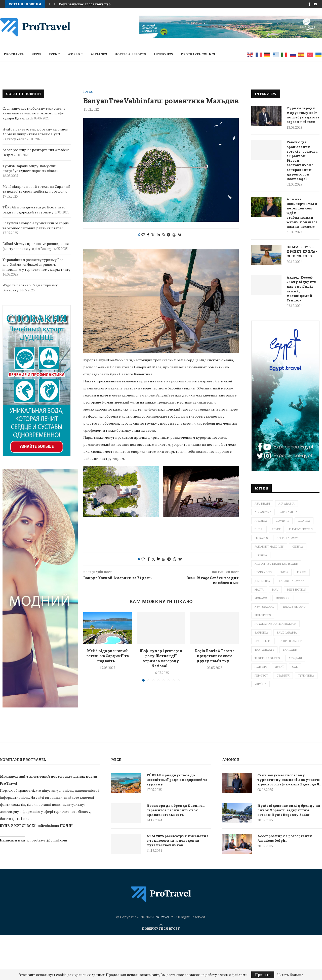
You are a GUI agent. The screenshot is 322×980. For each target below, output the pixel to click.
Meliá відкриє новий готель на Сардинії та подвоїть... (108, 606)
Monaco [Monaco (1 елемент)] (261, 598)
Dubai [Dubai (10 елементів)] (259, 529)
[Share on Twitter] (153, 235)
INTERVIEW (164, 54)
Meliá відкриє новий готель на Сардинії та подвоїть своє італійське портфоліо (36, 189)
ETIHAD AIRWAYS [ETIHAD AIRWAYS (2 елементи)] (288, 538)
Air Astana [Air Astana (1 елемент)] (263, 512)
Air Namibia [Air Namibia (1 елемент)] (289, 512)
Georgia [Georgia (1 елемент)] (261, 555)
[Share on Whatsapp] (163, 235)
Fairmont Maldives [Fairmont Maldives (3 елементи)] (269, 547)
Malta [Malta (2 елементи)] (259, 590)
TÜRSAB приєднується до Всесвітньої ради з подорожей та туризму (35, 210)
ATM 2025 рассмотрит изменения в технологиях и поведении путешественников (177, 840)
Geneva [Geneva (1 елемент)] (298, 547)
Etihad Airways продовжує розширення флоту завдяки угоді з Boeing (36, 246)
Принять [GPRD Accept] (263, 975)
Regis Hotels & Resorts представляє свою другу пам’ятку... (215, 606)
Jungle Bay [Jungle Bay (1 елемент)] (263, 581)
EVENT (54, 54)
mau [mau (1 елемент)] (275, 590)
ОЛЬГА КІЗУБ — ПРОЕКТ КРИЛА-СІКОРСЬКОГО (302, 251)
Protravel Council (199, 54)
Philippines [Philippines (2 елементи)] (263, 615)
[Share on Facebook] (148, 235)
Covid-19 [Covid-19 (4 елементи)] (283, 521)
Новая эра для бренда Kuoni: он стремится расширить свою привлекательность (176, 810)
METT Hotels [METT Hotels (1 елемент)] (296, 590)
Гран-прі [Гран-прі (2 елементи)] (261, 667)
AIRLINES (99, 54)
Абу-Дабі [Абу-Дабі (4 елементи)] (295, 658)
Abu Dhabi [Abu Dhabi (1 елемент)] (262, 504)
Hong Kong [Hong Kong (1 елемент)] (263, 572)
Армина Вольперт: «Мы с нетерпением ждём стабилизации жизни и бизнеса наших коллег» (302, 213)
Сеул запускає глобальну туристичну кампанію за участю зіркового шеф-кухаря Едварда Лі (34, 113)
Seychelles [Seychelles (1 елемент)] (263, 641)
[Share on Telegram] (169, 235)
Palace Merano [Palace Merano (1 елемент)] (294, 607)
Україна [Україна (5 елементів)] (260, 684)
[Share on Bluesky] (180, 235)
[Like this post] (143, 235)
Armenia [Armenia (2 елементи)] (261, 521)
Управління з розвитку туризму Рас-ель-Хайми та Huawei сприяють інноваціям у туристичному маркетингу (36, 264)
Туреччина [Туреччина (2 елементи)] (306, 676)
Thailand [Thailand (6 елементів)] (290, 650)
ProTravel (14, 54)
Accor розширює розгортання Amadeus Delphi (285, 838)
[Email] (315, 4)
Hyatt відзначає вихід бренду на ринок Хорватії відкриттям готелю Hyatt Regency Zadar (35, 134)
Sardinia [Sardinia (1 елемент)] (261, 633)
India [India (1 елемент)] (284, 572)
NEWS (36, 54)
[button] (49, 4)
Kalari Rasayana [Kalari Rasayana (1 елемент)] (292, 581)
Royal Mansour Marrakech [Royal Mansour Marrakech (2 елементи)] (275, 624)
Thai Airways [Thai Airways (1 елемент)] (264, 650)
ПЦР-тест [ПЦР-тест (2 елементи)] (261, 676)
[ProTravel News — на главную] (161, 917)
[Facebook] (309, 4)
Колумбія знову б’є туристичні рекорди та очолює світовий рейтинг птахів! (36, 225)
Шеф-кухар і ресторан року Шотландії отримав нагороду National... (161, 608)
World (74, 54)
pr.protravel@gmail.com (47, 840)
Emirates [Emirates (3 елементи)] (261, 538)
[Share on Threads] (174, 235)
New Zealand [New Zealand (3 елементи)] (265, 607)
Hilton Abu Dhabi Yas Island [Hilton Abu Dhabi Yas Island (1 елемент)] (276, 564)
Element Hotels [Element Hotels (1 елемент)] (301, 529)
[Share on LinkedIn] (158, 235)
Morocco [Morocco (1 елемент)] (283, 598)
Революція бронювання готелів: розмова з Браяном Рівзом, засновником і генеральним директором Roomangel (302, 160)
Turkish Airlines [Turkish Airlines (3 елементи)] (267, 658)
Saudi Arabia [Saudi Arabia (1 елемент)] (287, 633)
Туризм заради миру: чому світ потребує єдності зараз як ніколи (303, 115)
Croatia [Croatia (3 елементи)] (304, 521)
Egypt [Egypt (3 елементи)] (276, 529)
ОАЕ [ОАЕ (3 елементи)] (295, 667)
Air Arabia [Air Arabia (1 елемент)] (287, 504)
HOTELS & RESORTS (130, 54)
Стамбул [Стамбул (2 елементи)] (283, 676)
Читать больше (290, 975)
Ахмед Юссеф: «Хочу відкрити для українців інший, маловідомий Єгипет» (301, 289)
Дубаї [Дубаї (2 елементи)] (279, 667)
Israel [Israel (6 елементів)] (302, 572)
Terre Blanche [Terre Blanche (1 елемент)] (291, 641)
